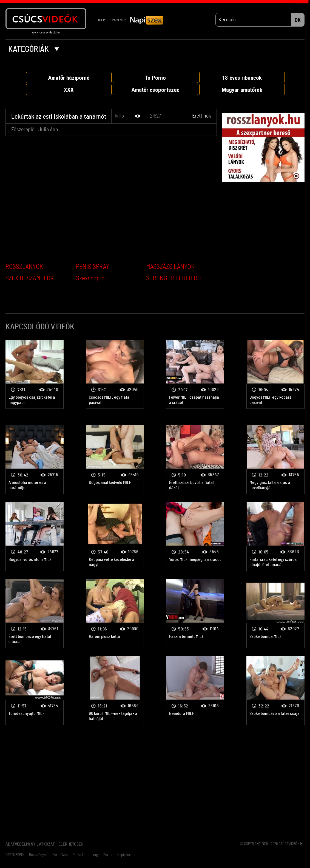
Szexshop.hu (92, 278)
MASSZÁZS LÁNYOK (170, 267)
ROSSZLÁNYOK (24, 267)
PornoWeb (60, 855)
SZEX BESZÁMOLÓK (30, 278)
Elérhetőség (71, 844)
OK (298, 20)
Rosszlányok (38, 855)
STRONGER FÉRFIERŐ (174, 278)
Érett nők (202, 116)
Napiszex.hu (126, 855)
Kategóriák (34, 49)
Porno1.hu (80, 855)
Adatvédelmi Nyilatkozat (30, 844)
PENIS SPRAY (93, 267)
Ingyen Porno (102, 855)
